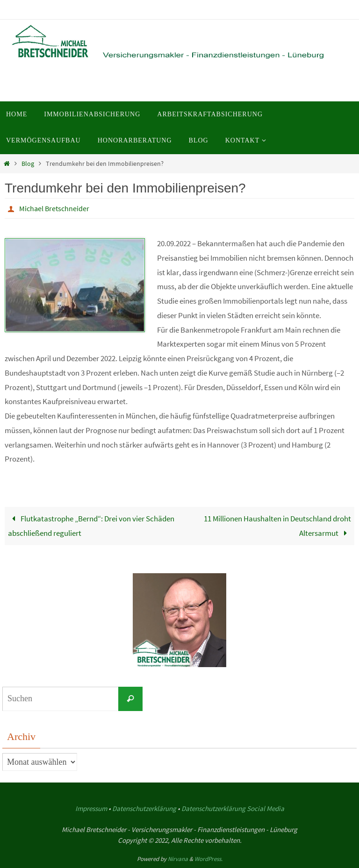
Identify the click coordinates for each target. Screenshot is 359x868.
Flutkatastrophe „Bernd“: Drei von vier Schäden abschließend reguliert (91, 526)
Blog (28, 164)
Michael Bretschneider (54, 208)
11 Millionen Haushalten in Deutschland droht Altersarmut (277, 526)
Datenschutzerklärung (144, 808)
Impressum (91, 808)
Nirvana (178, 859)
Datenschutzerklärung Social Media (233, 808)
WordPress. (208, 859)
